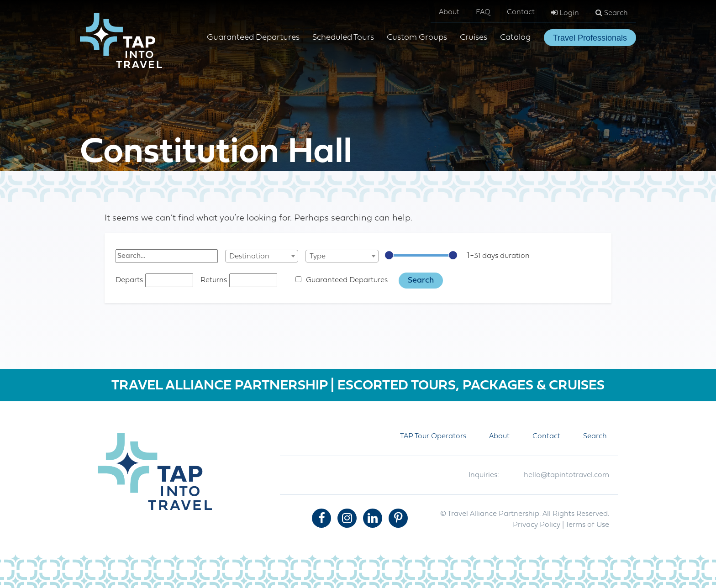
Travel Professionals (590, 38)
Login (565, 13)
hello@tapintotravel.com (566, 475)
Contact (521, 12)
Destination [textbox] (249, 257)
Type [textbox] (318, 257)
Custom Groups (417, 38)
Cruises (474, 38)
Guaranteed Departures (253, 38)
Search (612, 13)
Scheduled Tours (343, 38)
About (449, 12)
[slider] (389, 255)
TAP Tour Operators (433, 436)
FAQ (483, 12)
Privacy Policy (537, 525)
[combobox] (262, 256)
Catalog (515, 38)
